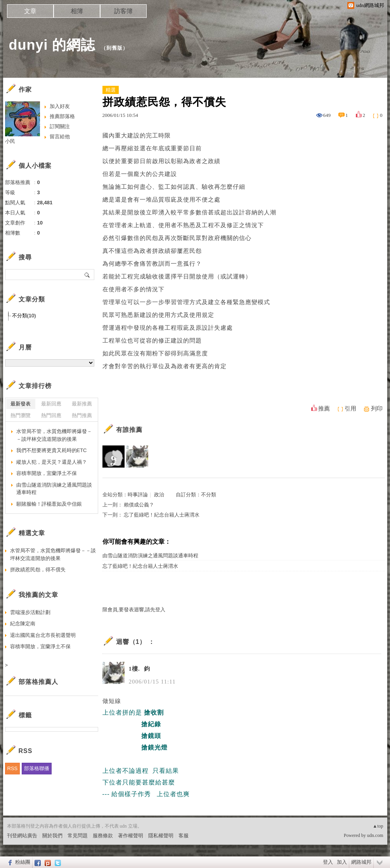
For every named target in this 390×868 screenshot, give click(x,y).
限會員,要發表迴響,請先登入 (134, 610)
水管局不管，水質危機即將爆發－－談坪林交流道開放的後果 (54, 435)
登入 (328, 862)
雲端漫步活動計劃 (30, 612)
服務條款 (103, 836)
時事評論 (138, 495)
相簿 (77, 11)
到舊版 (114, 48)
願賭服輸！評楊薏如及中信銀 (49, 504)
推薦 (324, 409)
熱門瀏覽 (21, 415)
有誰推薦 (129, 430)
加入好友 (60, 106)
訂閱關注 (60, 126)
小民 (10, 141)
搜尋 (88, 275)
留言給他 (60, 137)
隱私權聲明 (161, 836)
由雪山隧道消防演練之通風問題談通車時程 (150, 556)
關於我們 (52, 836)
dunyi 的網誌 (52, 45)
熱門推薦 (82, 415)
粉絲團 (23, 862)
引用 (350, 409)
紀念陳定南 (23, 624)
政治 (159, 495)
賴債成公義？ (139, 505)
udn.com (375, 835)
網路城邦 (361, 862)
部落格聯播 (37, 768)
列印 (377, 409)
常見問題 (78, 836)
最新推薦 (82, 404)
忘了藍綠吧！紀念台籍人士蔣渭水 (162, 515)
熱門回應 (51, 415)
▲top (378, 826)
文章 (30, 11)
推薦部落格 (62, 116)
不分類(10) (24, 316)
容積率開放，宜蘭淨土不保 (47, 473)
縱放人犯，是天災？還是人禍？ (52, 462)
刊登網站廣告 (22, 836)
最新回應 (51, 404)
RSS (13, 768)
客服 (184, 836)
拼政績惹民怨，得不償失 (38, 570)
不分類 (209, 495)
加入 (342, 862)
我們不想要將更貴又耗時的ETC (52, 450)
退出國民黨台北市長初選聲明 (43, 635)
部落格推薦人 (38, 682)
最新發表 (21, 404)
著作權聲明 (131, 836)
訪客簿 (123, 11)
